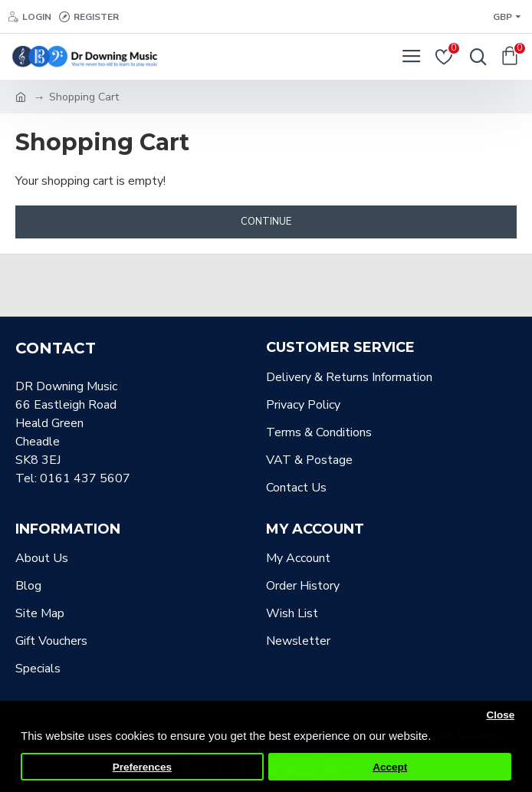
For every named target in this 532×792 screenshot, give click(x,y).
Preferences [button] (142, 767)
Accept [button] (390, 767)
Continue (266, 222)
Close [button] (500, 715)
